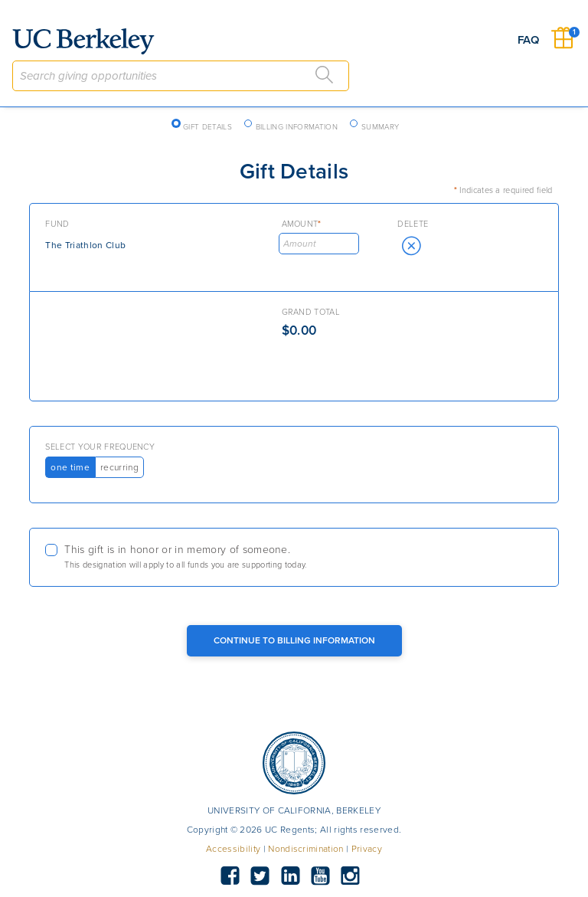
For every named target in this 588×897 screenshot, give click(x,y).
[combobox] (181, 76)
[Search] (325, 75)
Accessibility (233, 849)
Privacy (367, 849)
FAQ (528, 40)
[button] (411, 246)
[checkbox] (294, 557)
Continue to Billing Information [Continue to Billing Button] (294, 640)
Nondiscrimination (305, 849)
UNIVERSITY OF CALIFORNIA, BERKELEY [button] (294, 810)
